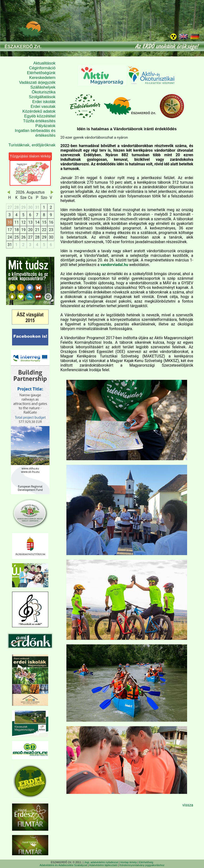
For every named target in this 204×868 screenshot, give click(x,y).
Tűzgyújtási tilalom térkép (30, 156)
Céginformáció (42, 68)
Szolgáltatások (42, 97)
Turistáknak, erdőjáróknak (32, 145)
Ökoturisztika (44, 92)
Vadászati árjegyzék (37, 82)
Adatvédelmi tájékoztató (103, 865)
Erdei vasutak (43, 107)
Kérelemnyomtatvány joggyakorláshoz (142, 865)
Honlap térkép (129, 862)
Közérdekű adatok (39, 111)
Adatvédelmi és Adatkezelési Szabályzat (63, 865)
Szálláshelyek (43, 87)
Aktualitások (44, 63)
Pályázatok (46, 126)
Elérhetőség (146, 862)
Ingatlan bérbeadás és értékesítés (35, 133)
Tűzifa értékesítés (39, 121)
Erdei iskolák (44, 102)
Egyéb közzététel (40, 116)
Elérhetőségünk (41, 73)
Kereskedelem (42, 78)
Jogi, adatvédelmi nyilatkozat (101, 862)
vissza (188, 805)
